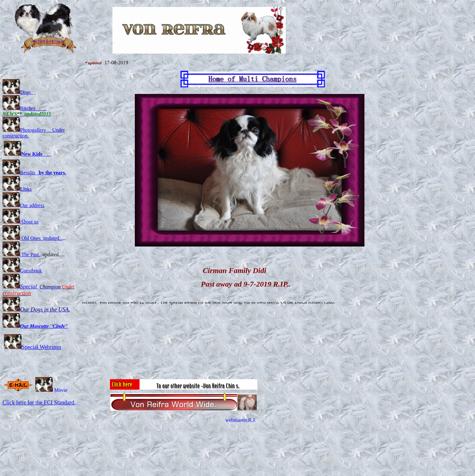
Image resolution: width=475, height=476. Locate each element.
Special (29, 287)
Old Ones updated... (33, 238)
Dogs (18, 92)
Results (34, 173)
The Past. (21, 255)
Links (17, 189)
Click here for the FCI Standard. (39, 403)
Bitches (20, 108)
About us (20, 222)
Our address (23, 205)
